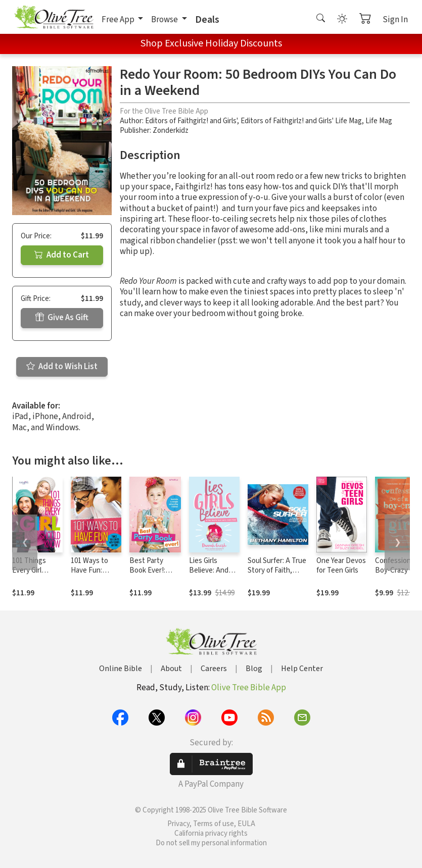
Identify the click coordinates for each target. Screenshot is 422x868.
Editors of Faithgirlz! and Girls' (191, 121)
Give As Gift (62, 318)
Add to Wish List (62, 367)
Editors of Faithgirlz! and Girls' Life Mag (301, 121)
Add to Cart (62, 255)
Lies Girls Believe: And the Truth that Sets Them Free (214, 575)
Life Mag (379, 121)
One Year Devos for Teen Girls (341, 566)
